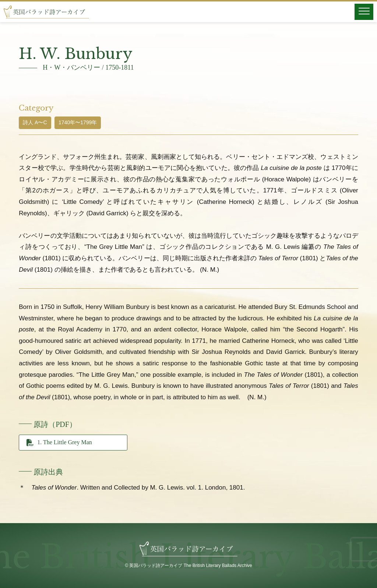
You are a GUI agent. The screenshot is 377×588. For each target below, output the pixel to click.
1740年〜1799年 (78, 122)
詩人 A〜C (35, 122)
